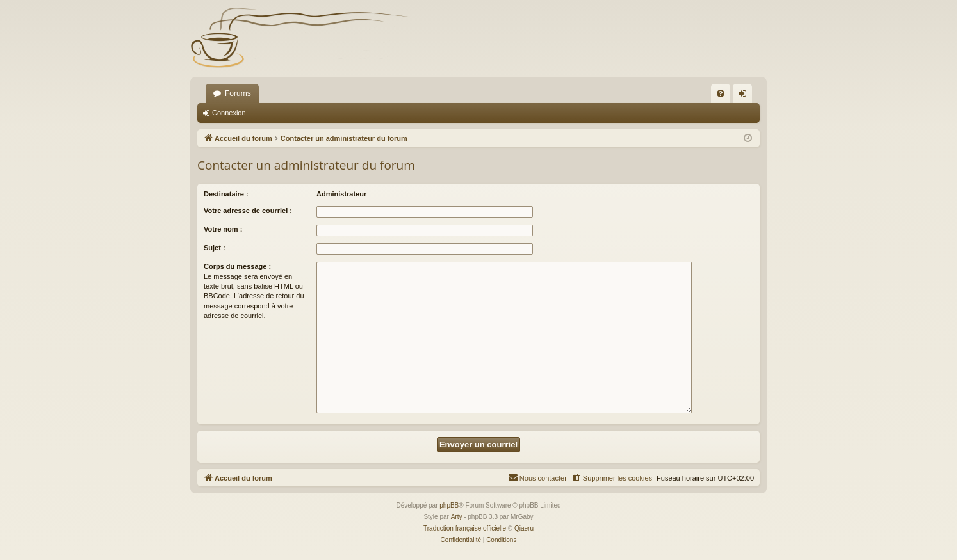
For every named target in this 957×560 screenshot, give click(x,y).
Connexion (229, 113)
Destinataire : (226, 194)
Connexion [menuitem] (745, 96)
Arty (457, 517)
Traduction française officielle (465, 528)
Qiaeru (524, 528)
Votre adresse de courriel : (248, 211)
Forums (238, 93)
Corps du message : (237, 266)
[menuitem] (721, 93)
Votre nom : (223, 229)
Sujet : (215, 248)
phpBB (449, 505)
